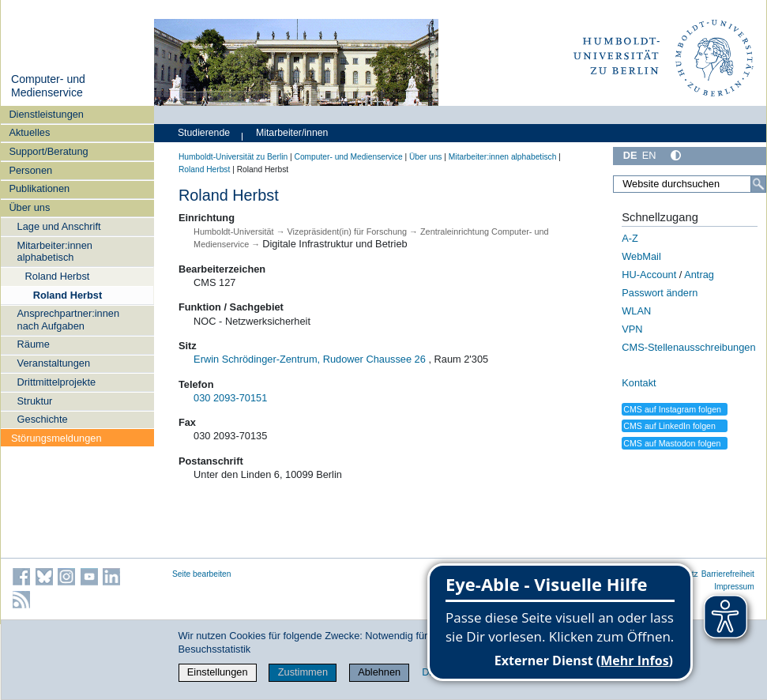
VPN (632, 329)
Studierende (204, 133)
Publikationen (39, 188)
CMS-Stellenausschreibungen (688, 347)
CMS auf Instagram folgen (672, 409)
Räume (34, 344)
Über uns (29, 207)
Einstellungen (218, 672)
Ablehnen (379, 672)
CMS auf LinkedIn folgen (669, 426)
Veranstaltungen (54, 363)
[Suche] (758, 184)
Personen (30, 170)
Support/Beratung (48, 151)
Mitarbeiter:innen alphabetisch (55, 251)
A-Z (630, 238)
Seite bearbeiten (202, 574)
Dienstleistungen (46, 114)
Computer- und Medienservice (48, 86)
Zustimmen (303, 672)
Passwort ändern (660, 293)
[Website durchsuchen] (690, 184)
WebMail (641, 256)
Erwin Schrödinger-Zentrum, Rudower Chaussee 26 (310, 359)
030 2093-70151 (230, 398)
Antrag (699, 275)
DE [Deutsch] (630, 155)
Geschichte (43, 419)
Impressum (734, 587)
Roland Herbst (58, 276)
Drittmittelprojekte (57, 382)
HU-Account (649, 275)
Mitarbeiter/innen (292, 133)
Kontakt (639, 383)
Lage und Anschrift (59, 226)
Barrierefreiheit (728, 574)
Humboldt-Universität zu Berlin (233, 157)
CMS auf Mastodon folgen (672, 443)
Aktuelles (29, 132)
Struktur (35, 401)
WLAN (636, 311)
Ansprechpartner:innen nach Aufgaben (68, 319)
